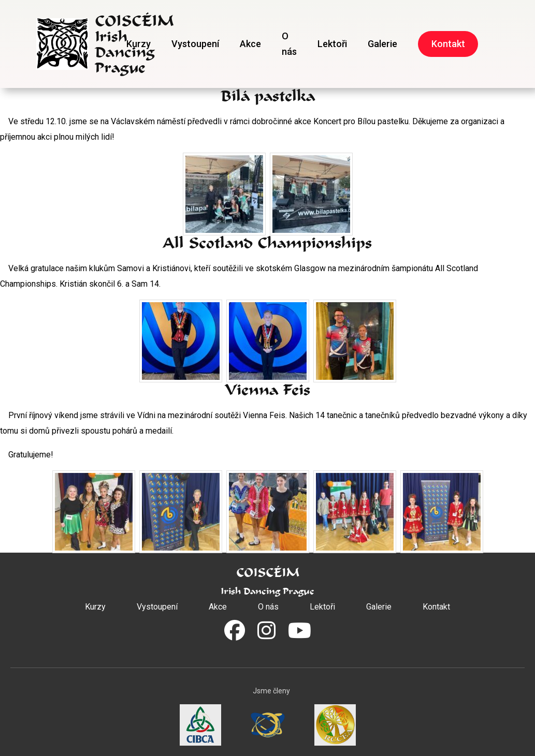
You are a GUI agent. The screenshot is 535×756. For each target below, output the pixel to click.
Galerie (382, 44)
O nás (289, 44)
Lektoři (332, 44)
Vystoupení (195, 44)
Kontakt (448, 44)
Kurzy (139, 44)
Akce (250, 44)
